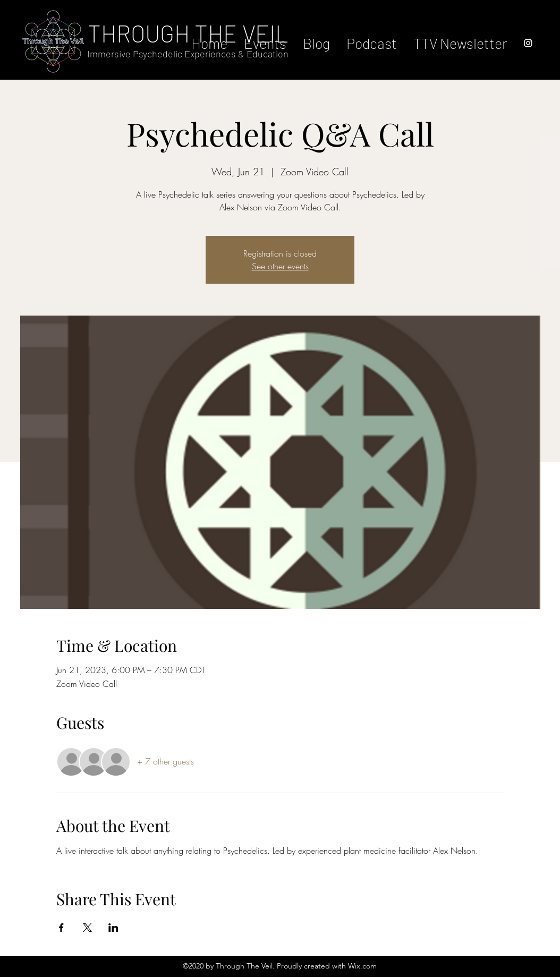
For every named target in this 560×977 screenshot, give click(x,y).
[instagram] (528, 43)
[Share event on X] (87, 928)
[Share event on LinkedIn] (113, 928)
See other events (280, 266)
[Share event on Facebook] (61, 928)
